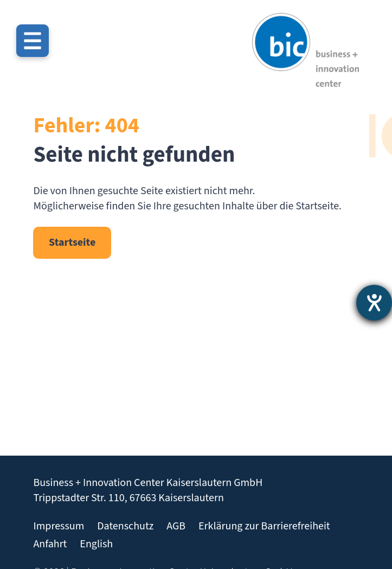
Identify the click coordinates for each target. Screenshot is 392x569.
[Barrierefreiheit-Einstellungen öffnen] (374, 303)
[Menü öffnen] (33, 41)
